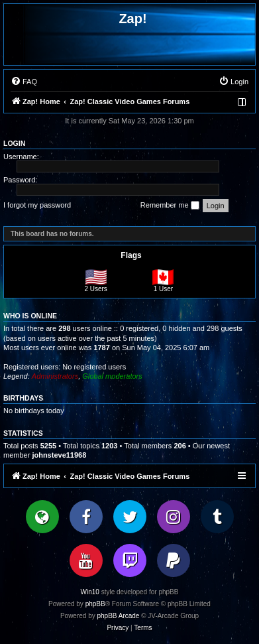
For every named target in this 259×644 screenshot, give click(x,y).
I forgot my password (37, 205)
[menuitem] (24, 82)
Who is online (30, 316)
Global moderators (112, 376)
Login (14, 143)
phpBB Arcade (119, 616)
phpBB (95, 604)
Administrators (55, 376)
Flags (131, 255)
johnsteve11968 (59, 455)
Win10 (90, 592)
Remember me (170, 206)
